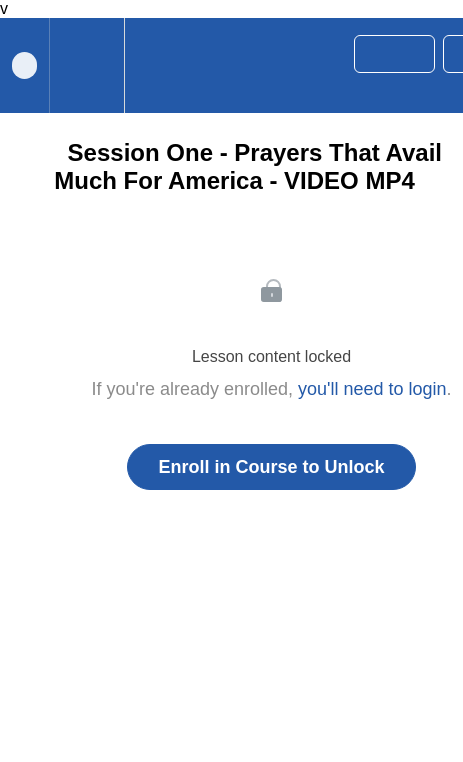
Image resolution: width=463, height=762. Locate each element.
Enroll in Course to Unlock (271, 467)
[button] (149, 65)
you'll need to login (372, 389)
